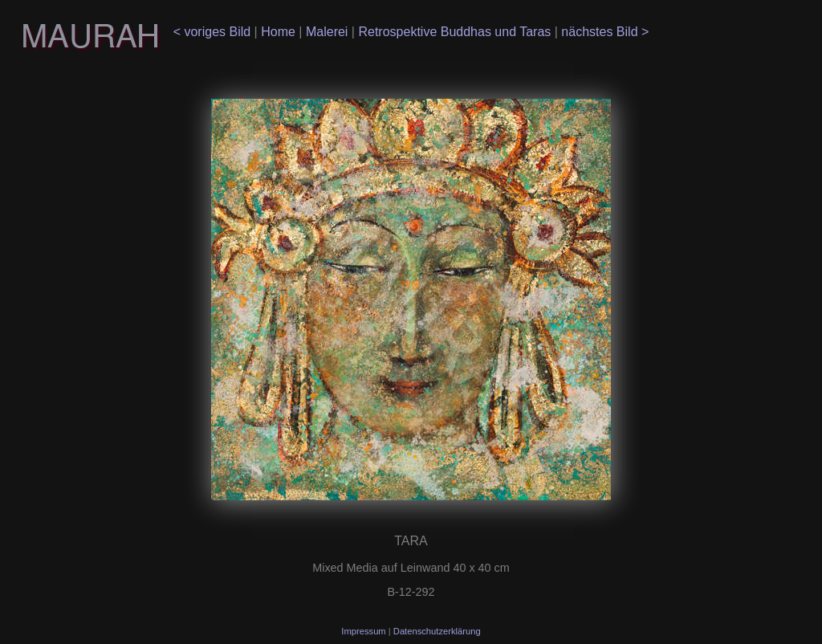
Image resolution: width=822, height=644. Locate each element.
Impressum (364, 631)
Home (280, 32)
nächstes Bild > (603, 32)
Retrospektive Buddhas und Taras (456, 32)
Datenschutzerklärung (437, 631)
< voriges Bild (214, 32)
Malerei (329, 32)
